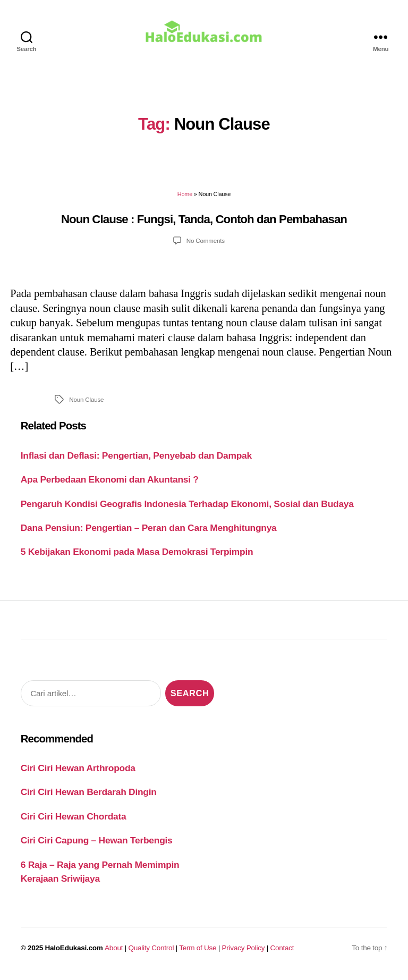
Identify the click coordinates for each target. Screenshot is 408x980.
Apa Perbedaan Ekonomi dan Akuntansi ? (110, 484)
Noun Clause (86, 403)
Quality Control (151, 952)
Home (185, 198)
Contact (282, 952)
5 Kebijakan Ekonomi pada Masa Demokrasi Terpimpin (137, 556)
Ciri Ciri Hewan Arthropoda (78, 772)
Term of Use (198, 952)
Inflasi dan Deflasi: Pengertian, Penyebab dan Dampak (136, 459)
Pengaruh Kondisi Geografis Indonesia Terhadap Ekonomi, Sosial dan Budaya (187, 508)
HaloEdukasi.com (74, 952)
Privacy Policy (244, 952)
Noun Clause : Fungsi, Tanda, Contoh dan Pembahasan (204, 223)
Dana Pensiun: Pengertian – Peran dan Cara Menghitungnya (149, 531)
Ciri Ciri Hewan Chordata (74, 820)
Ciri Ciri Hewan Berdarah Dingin (89, 796)
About (114, 952)
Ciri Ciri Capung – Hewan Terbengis (97, 844)
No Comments (206, 245)
